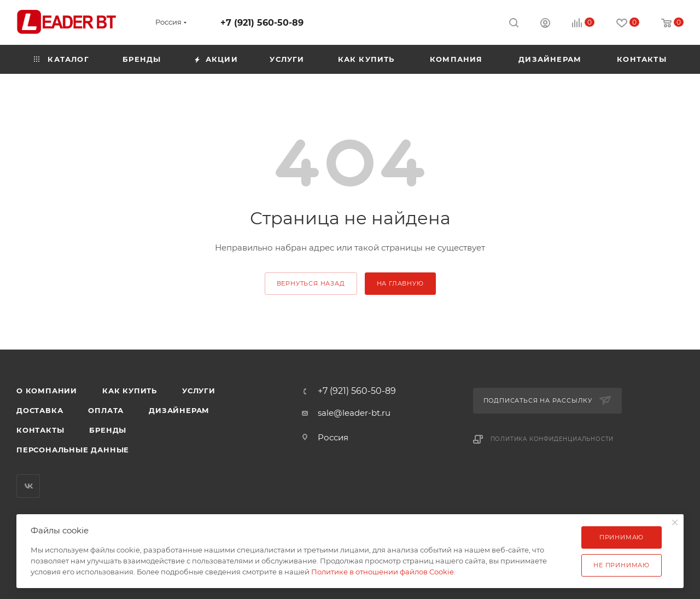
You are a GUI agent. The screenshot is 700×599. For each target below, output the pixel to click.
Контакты (40, 430)
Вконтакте (28, 486)
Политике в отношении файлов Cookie (383, 572)
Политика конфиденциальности (552, 439)
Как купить (130, 391)
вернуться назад (311, 283)
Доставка (40, 410)
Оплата (106, 410)
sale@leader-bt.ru (354, 413)
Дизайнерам (179, 410)
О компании (47, 391)
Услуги (199, 391)
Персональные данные (73, 450)
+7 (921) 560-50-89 (262, 23)
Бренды (108, 430)
